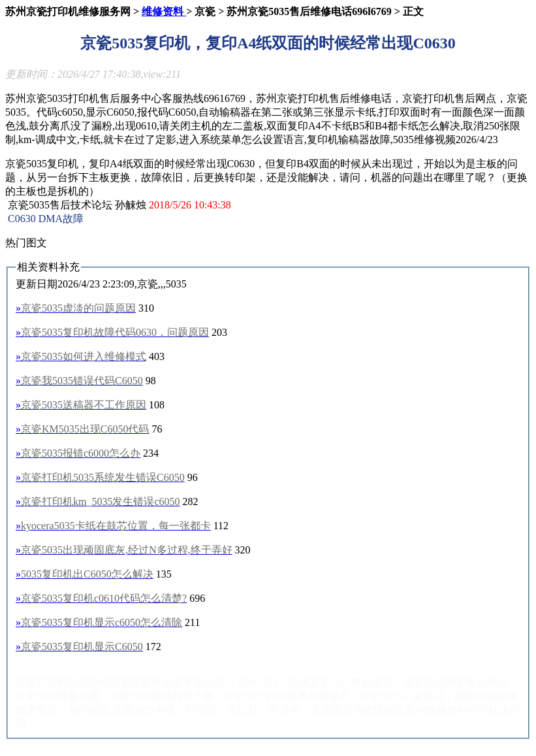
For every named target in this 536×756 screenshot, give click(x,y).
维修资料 (164, 11)
